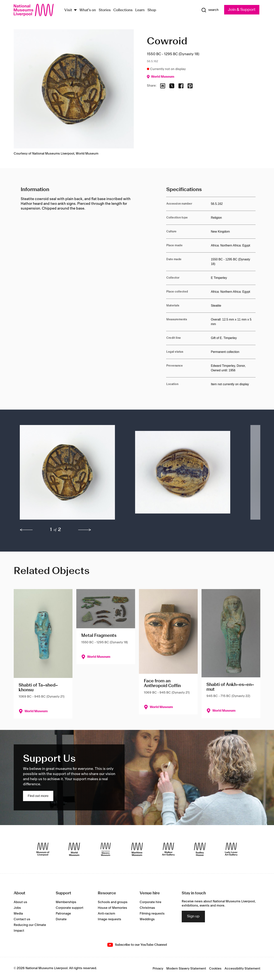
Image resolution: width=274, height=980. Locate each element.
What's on (88, 10)
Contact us (22, 919)
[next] (85, 530)
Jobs (17, 908)
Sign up (193, 916)
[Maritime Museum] (137, 849)
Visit (68, 10)
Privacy (158, 969)
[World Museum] (74, 849)
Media (18, 914)
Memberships (66, 902)
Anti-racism (106, 914)
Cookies (215, 969)
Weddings (147, 919)
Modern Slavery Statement (186, 969)
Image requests (110, 919)
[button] (70, 474)
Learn (140, 10)
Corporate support (70, 908)
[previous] (26, 530)
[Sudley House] (200, 849)
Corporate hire (151, 902)
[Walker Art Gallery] (168, 849)
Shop (152, 10)
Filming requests (152, 914)
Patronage (63, 914)
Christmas (147, 908)
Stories (105, 10)
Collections (123, 10)
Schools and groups (113, 902)
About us (20, 902)
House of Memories (112, 908)
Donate (61, 919)
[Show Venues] (75, 10)
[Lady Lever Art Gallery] (231, 849)
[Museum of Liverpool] (43, 849)
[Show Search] (210, 10)
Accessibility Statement (242, 969)
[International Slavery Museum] (106, 849)
